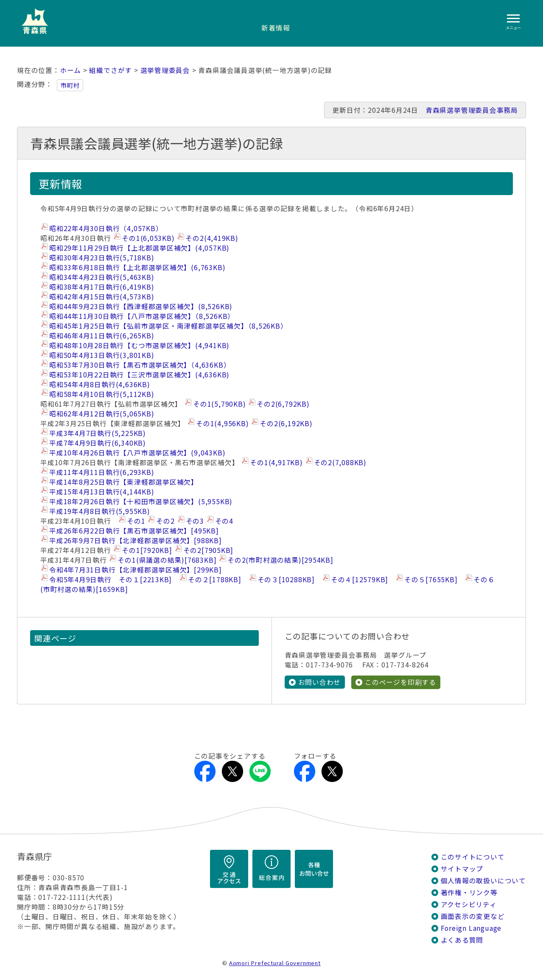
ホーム (70, 70)
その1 (136, 521)
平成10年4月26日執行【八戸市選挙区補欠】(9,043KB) (137, 453)
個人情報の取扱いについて (483, 881)
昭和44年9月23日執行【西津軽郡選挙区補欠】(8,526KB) (141, 306)
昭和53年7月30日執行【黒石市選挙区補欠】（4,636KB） (140, 365)
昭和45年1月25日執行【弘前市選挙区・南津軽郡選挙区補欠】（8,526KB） (168, 326)
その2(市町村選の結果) (280, 560)
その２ (215, 579)
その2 (165, 521)
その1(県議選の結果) (167, 560)
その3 (195, 521)
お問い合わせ (320, 682)
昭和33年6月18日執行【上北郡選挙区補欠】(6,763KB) (137, 267)
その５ (431, 579)
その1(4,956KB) (222, 423)
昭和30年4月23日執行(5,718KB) (102, 258)
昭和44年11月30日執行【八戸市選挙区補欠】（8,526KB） (142, 316)
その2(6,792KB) (283, 404)
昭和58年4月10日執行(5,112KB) (102, 394)
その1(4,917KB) (276, 462)
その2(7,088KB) (340, 462)
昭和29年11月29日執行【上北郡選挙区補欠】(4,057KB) (139, 248)
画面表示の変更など (473, 916)
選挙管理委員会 (165, 70)
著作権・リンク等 (469, 892)
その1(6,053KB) (148, 238)
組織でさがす (111, 70)
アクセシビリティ (469, 904)
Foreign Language (471, 928)
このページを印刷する (400, 682)
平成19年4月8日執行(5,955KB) (100, 511)
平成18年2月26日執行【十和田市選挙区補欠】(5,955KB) (141, 501)
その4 (224, 521)
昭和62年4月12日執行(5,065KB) (102, 414)
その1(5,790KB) (219, 404)
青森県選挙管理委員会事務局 (472, 110)
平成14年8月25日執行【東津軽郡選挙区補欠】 (124, 482)
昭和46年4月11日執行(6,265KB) (102, 336)
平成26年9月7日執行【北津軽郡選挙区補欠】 (136, 540)
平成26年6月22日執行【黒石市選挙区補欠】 (134, 531)
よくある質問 (462, 940)
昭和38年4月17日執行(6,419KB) (102, 287)
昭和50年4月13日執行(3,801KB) (102, 355)
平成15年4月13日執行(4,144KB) (102, 492)
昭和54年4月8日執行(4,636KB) (100, 384)
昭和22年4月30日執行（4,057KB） (106, 228)
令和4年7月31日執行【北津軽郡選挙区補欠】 (136, 570)
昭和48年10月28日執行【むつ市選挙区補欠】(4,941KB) (139, 345)
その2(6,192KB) (286, 423)
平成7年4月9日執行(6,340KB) (98, 443)
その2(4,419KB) (212, 238)
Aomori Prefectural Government (275, 963)
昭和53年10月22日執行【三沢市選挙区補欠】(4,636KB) (139, 375)
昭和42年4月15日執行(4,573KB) (102, 297)
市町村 (70, 85)
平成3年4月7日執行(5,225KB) (98, 433)
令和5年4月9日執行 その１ (111, 579)
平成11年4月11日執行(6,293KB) (102, 472)
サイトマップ (462, 869)
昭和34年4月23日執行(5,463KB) (102, 277)
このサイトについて (473, 857)
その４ (360, 579)
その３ (286, 579)
